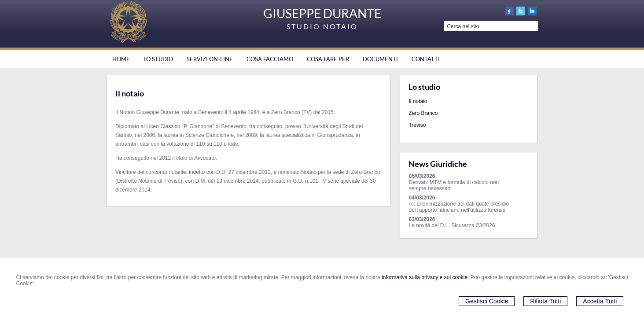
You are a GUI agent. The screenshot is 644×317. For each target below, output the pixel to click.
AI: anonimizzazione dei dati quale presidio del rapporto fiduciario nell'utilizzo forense (458, 207)
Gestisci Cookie (487, 301)
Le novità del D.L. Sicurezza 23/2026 (452, 225)
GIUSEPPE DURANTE (322, 13)
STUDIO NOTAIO (322, 26)
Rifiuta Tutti (545, 301)
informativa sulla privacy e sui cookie (425, 277)
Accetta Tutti (600, 301)
